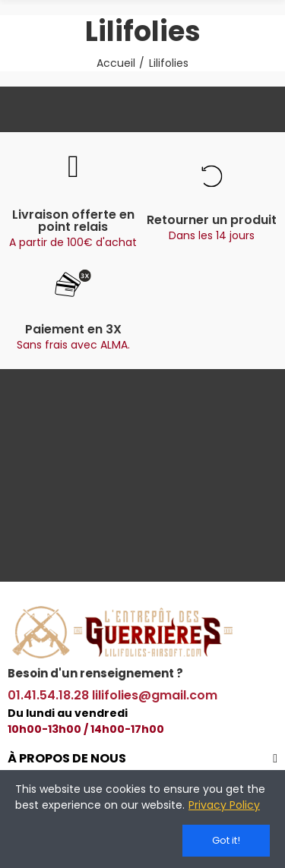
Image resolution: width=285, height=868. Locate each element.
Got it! (226, 840)
